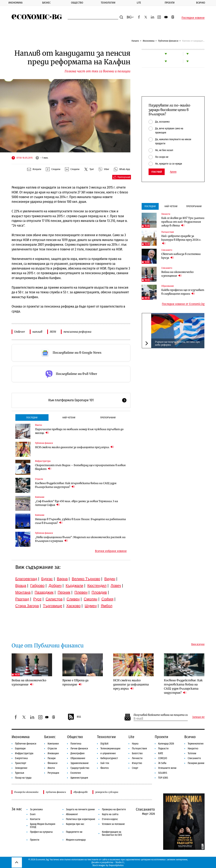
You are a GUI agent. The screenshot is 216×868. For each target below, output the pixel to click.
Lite (139, 3)
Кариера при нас (75, 824)
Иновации (53, 753)
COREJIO (163, 758)
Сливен (73, 599)
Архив (173, 172)
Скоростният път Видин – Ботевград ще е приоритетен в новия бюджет (80, 467)
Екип (33, 814)
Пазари (52, 758)
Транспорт (21, 763)
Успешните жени (167, 768)
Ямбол (107, 606)
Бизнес (46, 3)
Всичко (190, 737)
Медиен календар (76, 840)
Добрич (55, 586)
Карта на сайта (110, 814)
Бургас (47, 579)
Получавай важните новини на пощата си (161, 715)
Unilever (20, 332)
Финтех (38, 425)
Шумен (91, 606)
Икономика (15, 3)
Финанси (53, 763)
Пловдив (99, 592)
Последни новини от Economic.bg (183, 304)
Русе (37, 599)
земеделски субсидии (107, 792)
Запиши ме (198, 717)
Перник (64, 592)
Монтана (23, 592)
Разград (22, 599)
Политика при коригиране (81, 819)
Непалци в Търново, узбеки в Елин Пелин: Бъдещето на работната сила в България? (80, 521)
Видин (110, 579)
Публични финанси (168, 41)
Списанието (167, 250)
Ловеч (116, 586)
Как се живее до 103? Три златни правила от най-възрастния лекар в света (183, 222)
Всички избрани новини (111, 551)
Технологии (108, 3)
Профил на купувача (41, 832)
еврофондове (81, 792)
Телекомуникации (110, 749)
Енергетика (21, 758)
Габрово (37, 586)
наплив (37, 332)
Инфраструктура (43, 461)
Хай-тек (105, 763)
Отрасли (39, 479)
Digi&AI (104, 744)
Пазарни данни (196, 763)
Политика (76, 744)
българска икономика (26, 792)
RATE (161, 753)
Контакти (35, 819)
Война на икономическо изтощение (177, 274)
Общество (77, 3)
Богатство (137, 753)
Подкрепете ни (74, 832)
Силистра (54, 599)
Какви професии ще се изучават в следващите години (183, 292)
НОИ (53, 332)
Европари (20, 749)
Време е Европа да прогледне (75, 682)
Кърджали (74, 586)
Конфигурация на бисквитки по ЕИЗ (112, 833)
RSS (74, 717)
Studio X (119, 862)
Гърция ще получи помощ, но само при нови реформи (177, 343)
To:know (192, 753)
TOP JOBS (163, 778)
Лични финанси (79, 749)
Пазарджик (44, 592)
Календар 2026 (166, 744)
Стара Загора (27, 606)
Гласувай (157, 172)
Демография (77, 753)
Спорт (135, 768)
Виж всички (198, 644)
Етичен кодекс (110, 819)
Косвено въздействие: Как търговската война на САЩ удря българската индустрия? (76, 485)
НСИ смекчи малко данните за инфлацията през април (74, 447)
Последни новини (193, 18)
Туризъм (20, 773)
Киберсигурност (109, 758)
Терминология (196, 744)
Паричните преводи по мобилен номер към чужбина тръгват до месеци (79, 431)
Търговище (53, 606)
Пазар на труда (23, 778)
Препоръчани (108, 418)
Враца (21, 586)
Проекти (170, 3)
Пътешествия (168, 232)
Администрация (79, 778)
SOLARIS (163, 773)
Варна (62, 579)
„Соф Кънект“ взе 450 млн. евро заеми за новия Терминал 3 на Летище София (77, 503)
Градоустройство (80, 768)
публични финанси (56, 792)
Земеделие (21, 768)
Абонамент (72, 814)
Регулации (53, 773)
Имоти (51, 768)
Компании (40, 497)
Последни (32, 418)
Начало (135, 41)
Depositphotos (116, 865)
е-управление (108, 753)
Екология (76, 773)
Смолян (90, 599)
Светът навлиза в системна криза (181, 256)
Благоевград (26, 579)
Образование (168, 286)
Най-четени (69, 418)
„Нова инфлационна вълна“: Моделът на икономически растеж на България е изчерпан (80, 539)
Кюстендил (97, 586)
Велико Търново (86, 579)
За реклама (36, 809)
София (107, 599)
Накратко (193, 749)
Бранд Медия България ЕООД (43, 826)
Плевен (81, 592)
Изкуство (137, 763)
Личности (166, 214)
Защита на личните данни (80, 809)
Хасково (73, 606)
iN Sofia (162, 763)
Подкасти (163, 749)
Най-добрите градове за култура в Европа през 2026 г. (181, 240)
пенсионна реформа (77, 332)
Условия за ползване (113, 824)
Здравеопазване (80, 763)
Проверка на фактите (114, 809)
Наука (135, 744)
